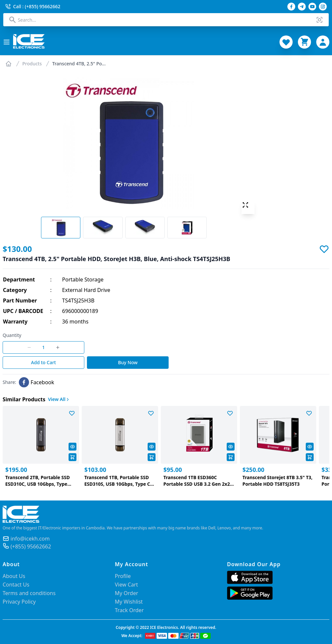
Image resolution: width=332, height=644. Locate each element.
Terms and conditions (29, 593)
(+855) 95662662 (31, 546)
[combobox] (166, 20)
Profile (123, 576)
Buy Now (128, 362)
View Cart (126, 585)
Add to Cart (44, 362)
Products (32, 64)
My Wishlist (129, 602)
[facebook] (36, 382)
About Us (14, 576)
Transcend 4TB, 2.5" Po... (79, 64)
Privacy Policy (19, 602)
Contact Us (16, 585)
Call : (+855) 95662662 (33, 6)
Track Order (129, 610)
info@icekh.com (30, 539)
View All (59, 399)
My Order (126, 593)
